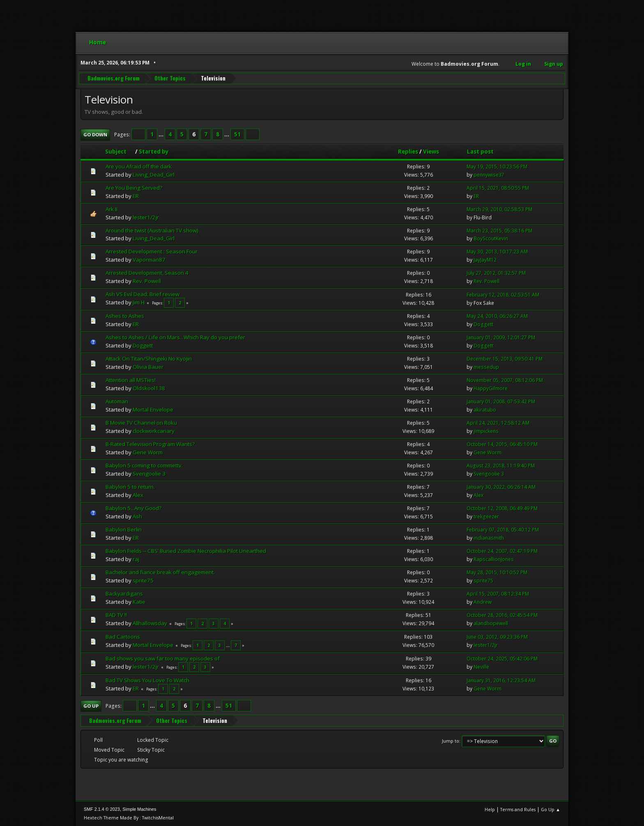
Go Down (95, 135)
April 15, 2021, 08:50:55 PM (498, 188)
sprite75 (143, 580)
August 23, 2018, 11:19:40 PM (501, 466)
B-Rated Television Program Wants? (150, 444)
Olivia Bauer (148, 367)
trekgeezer (486, 517)
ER (136, 196)
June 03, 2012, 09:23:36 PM (497, 637)
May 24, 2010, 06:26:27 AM (497, 316)
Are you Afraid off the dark (139, 166)
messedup (486, 367)
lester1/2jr (146, 217)
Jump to (451, 741)
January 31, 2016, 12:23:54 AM (501, 680)
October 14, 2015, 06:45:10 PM (502, 444)
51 (237, 134)
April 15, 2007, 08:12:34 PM (498, 594)
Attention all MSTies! (131, 380)
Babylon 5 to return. (130, 487)
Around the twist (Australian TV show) (152, 230)
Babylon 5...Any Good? (133, 508)
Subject (120, 152)
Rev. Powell (147, 281)
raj (136, 559)
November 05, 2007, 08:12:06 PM (505, 380)
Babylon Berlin (124, 529)
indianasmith (489, 538)
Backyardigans (124, 594)
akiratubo (485, 410)
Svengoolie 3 (149, 474)
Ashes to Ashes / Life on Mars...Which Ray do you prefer (175, 337)
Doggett (483, 324)
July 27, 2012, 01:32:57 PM (496, 273)
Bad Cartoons (123, 637)
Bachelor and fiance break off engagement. (160, 572)
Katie (139, 602)
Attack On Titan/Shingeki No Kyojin (149, 359)
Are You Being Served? (134, 188)
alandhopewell (491, 623)
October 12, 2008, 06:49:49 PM (502, 508)
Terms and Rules (518, 809)
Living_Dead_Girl (154, 175)
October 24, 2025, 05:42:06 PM (502, 659)
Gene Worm (148, 452)
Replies (408, 152)
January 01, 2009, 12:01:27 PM (501, 337)
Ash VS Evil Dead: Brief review (143, 294)
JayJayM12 (485, 260)
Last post (480, 152)
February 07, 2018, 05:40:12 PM (503, 530)
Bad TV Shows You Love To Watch (147, 680)
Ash (137, 516)
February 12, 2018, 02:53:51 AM (503, 295)
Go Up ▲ (551, 809)
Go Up (91, 706)
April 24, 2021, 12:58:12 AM (498, 423)
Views (431, 152)
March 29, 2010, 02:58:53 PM (499, 209)
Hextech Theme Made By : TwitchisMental (129, 818)
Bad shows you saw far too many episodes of (163, 658)
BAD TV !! (116, 615)
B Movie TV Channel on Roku (141, 423)
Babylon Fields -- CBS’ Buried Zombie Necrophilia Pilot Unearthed (186, 551)
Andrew (483, 602)
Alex (138, 495)
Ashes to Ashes (125, 316)
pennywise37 (489, 175)
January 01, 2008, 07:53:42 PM (501, 401)
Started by (154, 152)
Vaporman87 (149, 260)
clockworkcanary (154, 431)
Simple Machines (139, 809)
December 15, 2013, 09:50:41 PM (505, 359)
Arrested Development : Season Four (152, 251)
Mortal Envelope (153, 410)
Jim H (139, 302)
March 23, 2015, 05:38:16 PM (499, 231)
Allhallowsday (150, 623)
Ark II (112, 209)
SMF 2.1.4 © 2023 (102, 809)
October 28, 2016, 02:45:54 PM (502, 615)
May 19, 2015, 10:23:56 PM (497, 167)
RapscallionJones (494, 559)
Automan (117, 401)
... (162, 134)
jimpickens (486, 431)
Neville (481, 667)
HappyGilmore (491, 388)
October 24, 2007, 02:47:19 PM (502, 551)
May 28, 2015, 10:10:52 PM (497, 572)
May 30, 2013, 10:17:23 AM (497, 252)
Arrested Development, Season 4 (147, 273)
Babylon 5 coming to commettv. (144, 465)
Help (490, 809)
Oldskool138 (149, 388)
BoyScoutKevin (491, 238)
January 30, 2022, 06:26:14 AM (501, 487)
